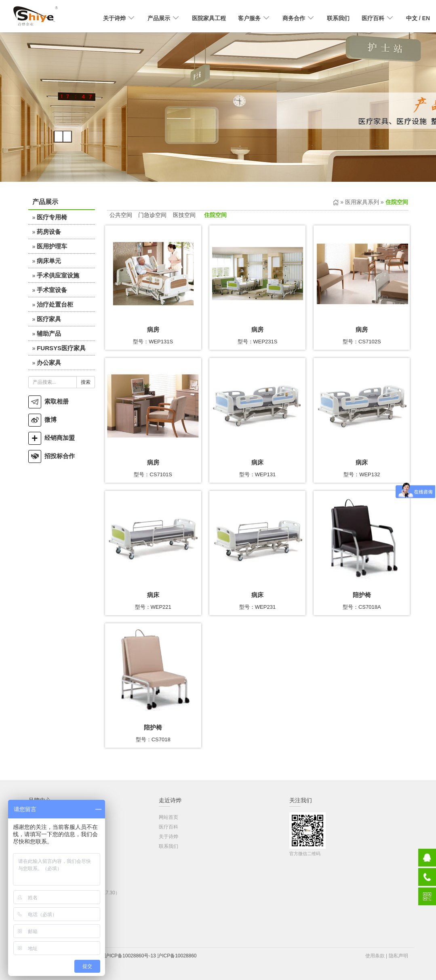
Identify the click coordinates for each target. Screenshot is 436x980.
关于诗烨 (169, 837)
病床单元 (49, 261)
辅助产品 (49, 333)
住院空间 (215, 215)
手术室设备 (52, 290)
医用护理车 (52, 246)
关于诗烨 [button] (119, 18)
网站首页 (169, 817)
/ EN (418, 18)
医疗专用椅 (52, 217)
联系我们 (338, 18)
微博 (42, 420)
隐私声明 (398, 956)
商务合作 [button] (299, 18)
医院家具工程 (209, 18)
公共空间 (121, 215)
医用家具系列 (362, 202)
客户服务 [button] (254, 18)
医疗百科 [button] (378, 18)
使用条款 (375, 956)
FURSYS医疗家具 (61, 348)
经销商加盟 (52, 438)
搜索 (86, 382)
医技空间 (184, 215)
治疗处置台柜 (55, 304)
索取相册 (48, 401)
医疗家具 (49, 319)
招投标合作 (52, 456)
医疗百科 (169, 827)
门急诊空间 (152, 215)
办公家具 (49, 363)
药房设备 (49, 232)
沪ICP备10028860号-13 (130, 956)
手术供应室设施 (58, 275)
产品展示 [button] (164, 18)
